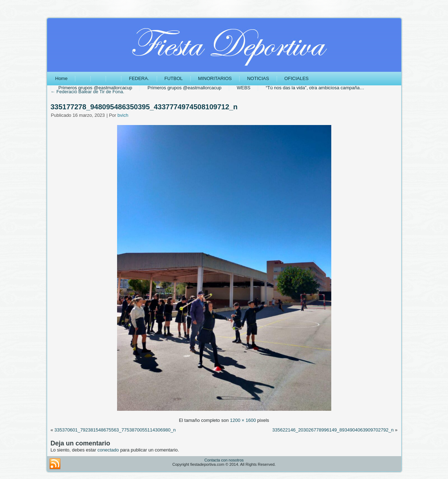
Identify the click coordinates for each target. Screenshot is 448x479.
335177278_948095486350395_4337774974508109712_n (144, 107)
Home (62, 78)
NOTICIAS (258, 78)
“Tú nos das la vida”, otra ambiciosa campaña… (315, 88)
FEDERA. (139, 78)
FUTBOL (174, 78)
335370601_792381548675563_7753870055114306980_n (115, 430)
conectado (108, 450)
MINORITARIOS (215, 78)
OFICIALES (297, 78)
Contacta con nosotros (224, 460)
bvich (123, 115)
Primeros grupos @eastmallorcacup (95, 88)
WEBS (243, 88)
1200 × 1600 (243, 420)
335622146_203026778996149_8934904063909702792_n (333, 430)
